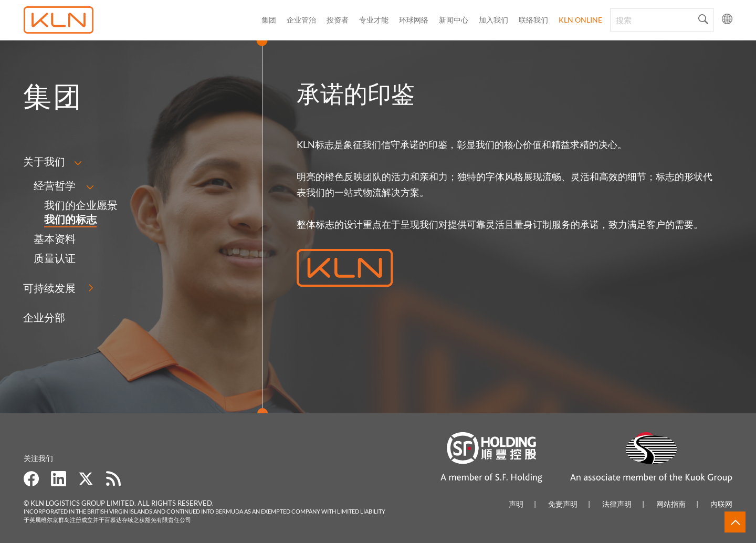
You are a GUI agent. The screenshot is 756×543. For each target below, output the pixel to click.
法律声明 (617, 504)
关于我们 (44, 161)
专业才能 (374, 20)
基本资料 (55, 238)
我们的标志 (70, 219)
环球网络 (414, 20)
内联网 (721, 504)
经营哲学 (55, 185)
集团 (269, 20)
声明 (516, 504)
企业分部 (44, 317)
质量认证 (55, 258)
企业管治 (301, 20)
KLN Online (580, 20)
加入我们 (493, 20)
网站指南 (671, 504)
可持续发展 (49, 288)
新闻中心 (454, 20)
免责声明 (563, 504)
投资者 (338, 20)
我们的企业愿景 (81, 205)
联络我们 (533, 20)
